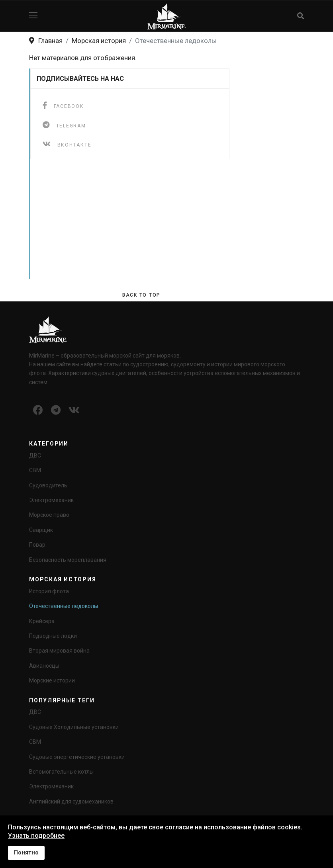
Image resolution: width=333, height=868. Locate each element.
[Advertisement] (168, 223)
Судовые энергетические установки (77, 757)
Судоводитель (48, 485)
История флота (49, 591)
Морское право (49, 515)
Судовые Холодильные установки (74, 727)
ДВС (35, 456)
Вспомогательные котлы (61, 772)
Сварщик (41, 530)
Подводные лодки (53, 636)
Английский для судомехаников (71, 802)
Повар (37, 545)
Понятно (26, 853)
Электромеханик (51, 500)
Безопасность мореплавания (68, 560)
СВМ (35, 470)
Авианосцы (44, 666)
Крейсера (42, 621)
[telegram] (64, 125)
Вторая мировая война (59, 651)
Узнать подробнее (36, 836)
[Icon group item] (38, 411)
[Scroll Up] (141, 295)
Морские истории (52, 680)
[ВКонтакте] (67, 144)
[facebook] (63, 105)
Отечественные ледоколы (64, 606)
